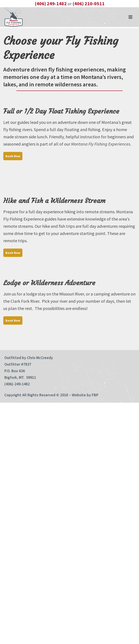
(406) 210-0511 (88, 4)
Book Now (13, 156)
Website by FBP (85, 395)
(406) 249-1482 (51, 4)
